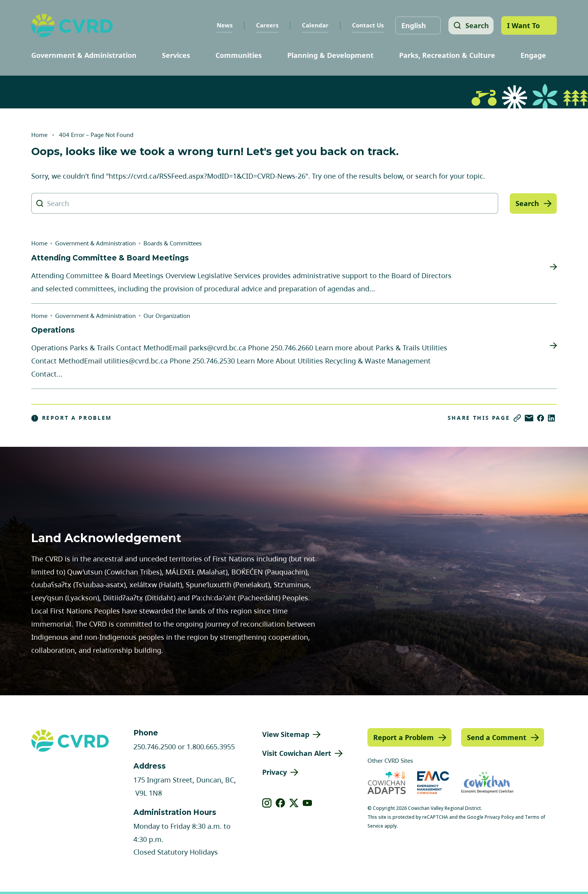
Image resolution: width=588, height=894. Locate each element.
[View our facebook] (281, 803)
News (223, 25)
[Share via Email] (529, 418)
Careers (265, 25)
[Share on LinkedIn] (551, 418)
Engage (533, 55)
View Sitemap (286, 734)
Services (176, 55)
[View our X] (294, 803)
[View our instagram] (267, 803)
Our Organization (167, 316)
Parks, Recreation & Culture (447, 55)
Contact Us (366, 25)
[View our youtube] (307, 803)
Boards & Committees (173, 243)
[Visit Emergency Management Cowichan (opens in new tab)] (433, 783)
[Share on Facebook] (541, 418)
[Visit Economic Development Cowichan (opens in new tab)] (487, 783)
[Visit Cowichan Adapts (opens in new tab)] (387, 783)
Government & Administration (84, 55)
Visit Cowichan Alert (297, 753)
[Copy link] (517, 418)
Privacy (275, 772)
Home (39, 135)
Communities (239, 55)
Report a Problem (72, 418)
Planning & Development (330, 55)
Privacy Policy (499, 817)
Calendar (313, 25)
